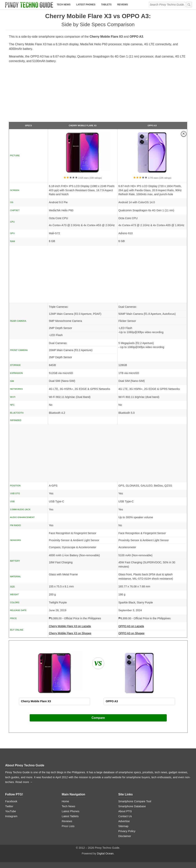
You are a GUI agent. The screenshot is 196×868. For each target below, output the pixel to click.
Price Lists (68, 826)
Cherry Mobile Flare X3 (83, 126)
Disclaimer (125, 836)
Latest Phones (86, 5)
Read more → (24, 782)
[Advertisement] (98, 94)
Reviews (123, 5)
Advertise (124, 821)
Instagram (11, 816)
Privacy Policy (127, 831)
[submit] (189, 5)
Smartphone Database (132, 806)
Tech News (64, 5)
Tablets (106, 5)
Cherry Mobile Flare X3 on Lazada (82, 627)
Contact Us (125, 816)
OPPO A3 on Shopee (131, 633)
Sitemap (123, 826)
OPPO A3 (152, 126)
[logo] (29, 5)
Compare (98, 718)
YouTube (11, 811)
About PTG (125, 811)
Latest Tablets (70, 816)
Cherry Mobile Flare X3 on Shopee (70, 633)
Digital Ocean (105, 853)
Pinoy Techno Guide (30, 765)
